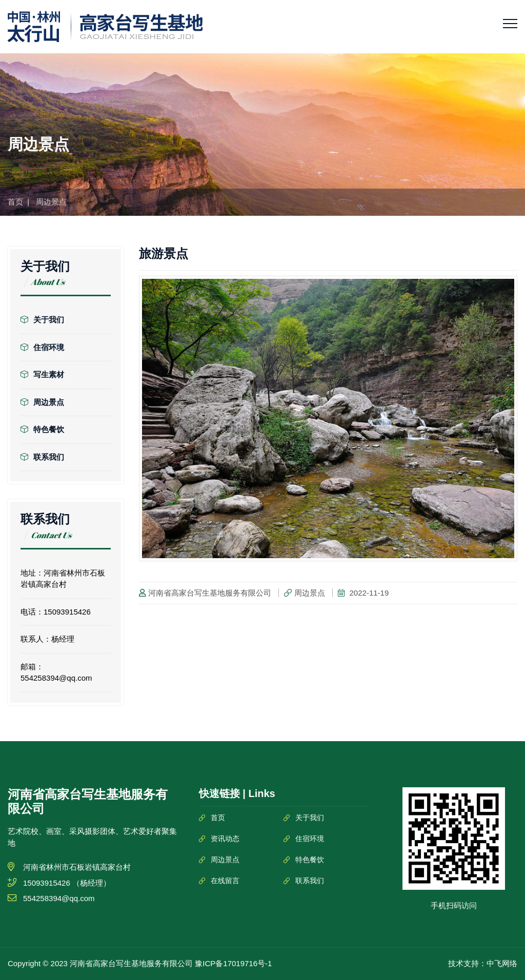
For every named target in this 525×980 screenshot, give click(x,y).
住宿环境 (42, 347)
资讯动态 (225, 839)
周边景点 (42, 402)
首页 (15, 202)
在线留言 (225, 881)
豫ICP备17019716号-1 (233, 963)
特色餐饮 (42, 429)
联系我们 (42, 457)
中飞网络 (502, 963)
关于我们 (42, 320)
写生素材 (42, 374)
